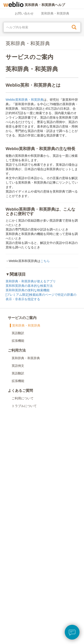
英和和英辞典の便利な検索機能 (28, 290)
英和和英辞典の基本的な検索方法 (29, 286)
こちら (45, 261)
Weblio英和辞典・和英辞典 (25, 100)
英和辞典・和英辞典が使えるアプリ (31, 281)
